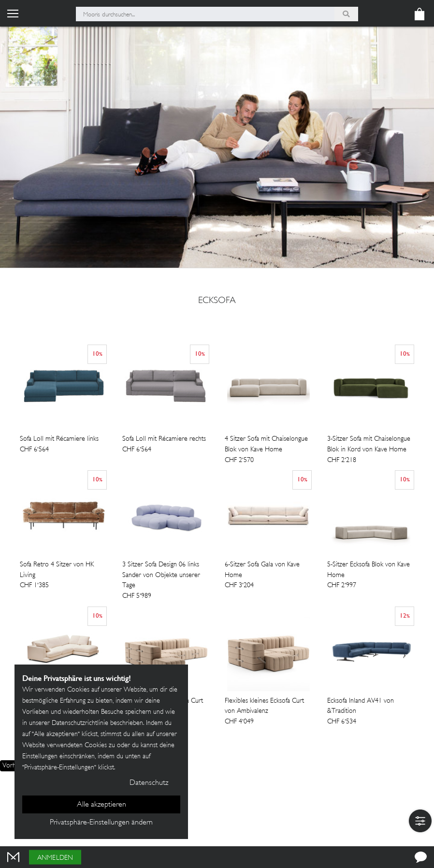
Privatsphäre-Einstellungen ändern (101, 823)
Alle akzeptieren (101, 805)
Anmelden (55, 858)
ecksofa (217, 301)
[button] (420, 821)
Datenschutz (149, 783)
